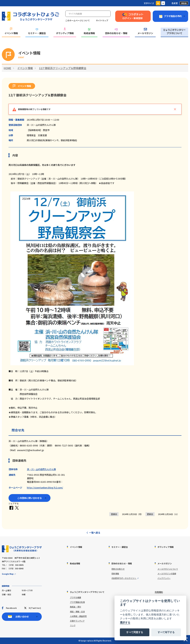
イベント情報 (11, 31)
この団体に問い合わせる (30, 498)
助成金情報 (89, 32)
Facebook (11, 608)
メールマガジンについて (168, 569)
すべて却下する (166, 632)
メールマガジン (145, 31)
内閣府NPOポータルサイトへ (124, 578)
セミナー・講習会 (37, 32)
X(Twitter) (35, 608)
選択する (125, 623)
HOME (7, 68)
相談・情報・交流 (77, 611)
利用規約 (159, 592)
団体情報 (115, 573)
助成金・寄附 (76, 607)
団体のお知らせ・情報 (116, 32)
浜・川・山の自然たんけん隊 (41, 469)
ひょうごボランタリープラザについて (174, 32)
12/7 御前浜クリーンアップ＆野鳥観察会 (63, 68)
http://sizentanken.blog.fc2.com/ (45, 488)
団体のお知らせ (118, 569)
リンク (73, 625)
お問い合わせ (22, 617)
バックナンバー (164, 578)
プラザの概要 (76, 597)
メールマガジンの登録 (167, 573)
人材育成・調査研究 (78, 616)
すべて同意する (135, 632)
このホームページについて (78, 20)
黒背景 (184, 3)
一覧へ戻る (95, 533)
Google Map (8, 574)
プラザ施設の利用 (77, 602)
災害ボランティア (77, 621)
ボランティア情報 (65, 31)
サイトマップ (102, 20)
